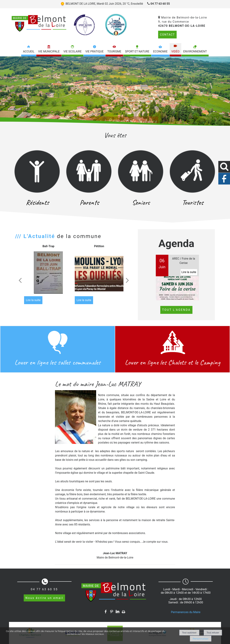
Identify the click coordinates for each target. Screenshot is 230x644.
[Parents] (89, 171)
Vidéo (175, 51)
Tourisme (114, 51)
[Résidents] (37, 171)
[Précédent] (20, 280)
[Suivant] (127, 280)
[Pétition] (99, 274)
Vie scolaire (73, 51)
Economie (160, 51)
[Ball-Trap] (48, 274)
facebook (106, 612)
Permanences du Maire (186, 612)
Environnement (195, 51)
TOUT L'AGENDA (176, 310)
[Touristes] (193, 171)
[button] (224, 167)
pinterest (112, 612)
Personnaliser (201, 639)
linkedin (118, 612)
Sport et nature (137, 51)
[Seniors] (141, 171)
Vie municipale (49, 51)
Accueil (29, 51)
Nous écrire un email (44, 598)
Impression (124, 611)
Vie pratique (94, 51)
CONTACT (167, 35)
